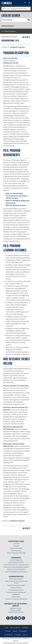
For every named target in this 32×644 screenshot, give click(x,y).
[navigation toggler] (29, 3)
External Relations (16, 588)
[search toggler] (25, 3)
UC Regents (18, 635)
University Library (16, 551)
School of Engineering (16, 560)
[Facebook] (8, 618)
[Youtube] (20, 618)
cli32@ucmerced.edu (11, 63)
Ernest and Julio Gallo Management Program (16, 567)
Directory (8, 631)
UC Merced (16, 544)
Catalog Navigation (10, 31)
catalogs (7, 639)
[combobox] (16, 9)
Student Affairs (16, 597)
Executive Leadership (16, 548)
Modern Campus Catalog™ (20, 643)
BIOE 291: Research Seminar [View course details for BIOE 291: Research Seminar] (16, 205)
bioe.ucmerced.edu (10, 58)
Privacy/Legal (23, 631)
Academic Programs (17, 47)
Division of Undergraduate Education (16, 572)
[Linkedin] (16, 618)
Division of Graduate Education (16, 569)
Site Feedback (8, 635)
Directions (25, 628)
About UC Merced (15, 628)
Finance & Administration (16, 590)
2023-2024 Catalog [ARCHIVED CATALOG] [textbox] (16, 9)
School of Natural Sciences (16, 562)
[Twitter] (12, 618)
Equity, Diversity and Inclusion (16, 585)
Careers (15, 631)
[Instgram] (23, 618)
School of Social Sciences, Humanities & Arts (16, 565)
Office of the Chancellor (16, 579)
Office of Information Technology (16, 553)
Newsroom (16, 546)
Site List (25, 635)
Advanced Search (8, 26)
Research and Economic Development (16, 599)
